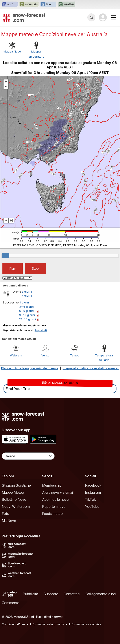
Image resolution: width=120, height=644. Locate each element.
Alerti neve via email (58, 492)
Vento (45, 355)
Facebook (93, 485)
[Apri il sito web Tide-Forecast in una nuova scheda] (48, 4)
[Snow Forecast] (24, 17)
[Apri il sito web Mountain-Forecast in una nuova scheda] (29, 4)
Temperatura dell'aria (104, 358)
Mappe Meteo (13, 492)
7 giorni (27, 296)
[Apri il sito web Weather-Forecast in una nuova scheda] (67, 4)
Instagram (93, 492)
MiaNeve (9, 521)
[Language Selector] (28, 456)
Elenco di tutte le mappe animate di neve (30, 368)
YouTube (92, 507)
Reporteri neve (54, 507)
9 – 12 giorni (27, 315)
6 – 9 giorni (26, 311)
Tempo (75, 355)
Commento (11, 603)
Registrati (41, 330)
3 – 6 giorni (26, 307)
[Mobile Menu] (113, 17)
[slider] (6, 256)
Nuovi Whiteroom (16, 507)
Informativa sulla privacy (47, 624)
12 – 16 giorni (28, 319)
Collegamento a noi (101, 594)
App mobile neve (55, 499)
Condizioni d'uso (13, 624)
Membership (52, 485)
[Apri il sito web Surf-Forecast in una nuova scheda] (10, 4)
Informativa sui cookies (85, 624)
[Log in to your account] (103, 17)
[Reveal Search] (91, 17)
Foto (6, 514)
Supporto (51, 594)
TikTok (90, 499)
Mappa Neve (12, 51)
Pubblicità (30, 594)
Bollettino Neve (14, 499)
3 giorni (27, 292)
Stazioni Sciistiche (16, 485)
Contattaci (72, 594)
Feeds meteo (52, 514)
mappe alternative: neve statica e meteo (91, 368)
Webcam (16, 355)
